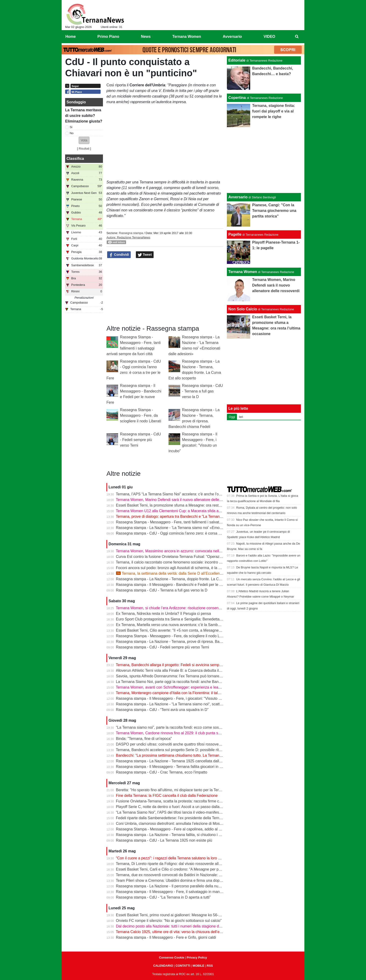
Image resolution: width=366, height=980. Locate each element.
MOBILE (198, 966)
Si (71, 127)
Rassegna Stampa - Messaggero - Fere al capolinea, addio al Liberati (174, 829)
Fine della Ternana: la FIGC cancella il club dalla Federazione (167, 796)
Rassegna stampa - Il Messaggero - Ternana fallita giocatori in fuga (171, 767)
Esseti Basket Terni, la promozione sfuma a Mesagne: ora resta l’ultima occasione (184, 505)
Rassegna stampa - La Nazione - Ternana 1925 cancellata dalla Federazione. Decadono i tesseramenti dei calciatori (212, 761)
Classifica (75, 159)
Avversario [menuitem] (232, 37)
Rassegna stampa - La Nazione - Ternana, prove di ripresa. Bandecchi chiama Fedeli (186, 642)
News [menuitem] (146, 37)
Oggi (232, 417)
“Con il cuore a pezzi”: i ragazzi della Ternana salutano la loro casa (171, 858)
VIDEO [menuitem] (269, 37)
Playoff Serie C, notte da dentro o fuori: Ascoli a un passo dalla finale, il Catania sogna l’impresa (195, 807)
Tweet (145, 255)
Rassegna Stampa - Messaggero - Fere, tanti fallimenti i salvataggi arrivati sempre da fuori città (195, 522)
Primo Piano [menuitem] (108, 37)
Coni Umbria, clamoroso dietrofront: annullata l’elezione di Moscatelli (173, 824)
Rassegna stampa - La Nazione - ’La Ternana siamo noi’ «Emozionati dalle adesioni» (186, 528)
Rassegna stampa (131, 233)
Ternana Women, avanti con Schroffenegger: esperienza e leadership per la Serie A (185, 687)
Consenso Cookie (172, 957)
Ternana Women (243, 272)
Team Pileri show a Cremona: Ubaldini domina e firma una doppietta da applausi (182, 880)
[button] (84, 140)
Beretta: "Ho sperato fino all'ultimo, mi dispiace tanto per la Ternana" (172, 790)
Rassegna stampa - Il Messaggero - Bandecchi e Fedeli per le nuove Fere (177, 585)
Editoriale (237, 60)
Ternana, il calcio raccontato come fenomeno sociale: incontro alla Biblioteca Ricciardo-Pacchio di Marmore (204, 562)
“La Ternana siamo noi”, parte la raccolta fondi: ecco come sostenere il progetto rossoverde (191, 727)
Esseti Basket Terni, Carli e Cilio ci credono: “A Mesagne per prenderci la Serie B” (183, 869)
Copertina (237, 98)
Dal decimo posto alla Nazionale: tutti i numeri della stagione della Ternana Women (185, 926)
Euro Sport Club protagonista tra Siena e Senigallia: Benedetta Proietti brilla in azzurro (187, 619)
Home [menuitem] (70, 37)
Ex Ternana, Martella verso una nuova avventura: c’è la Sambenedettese (176, 625)
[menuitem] (297, 37)
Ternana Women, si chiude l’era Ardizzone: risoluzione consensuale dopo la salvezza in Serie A (195, 608)
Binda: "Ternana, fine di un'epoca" (144, 739)
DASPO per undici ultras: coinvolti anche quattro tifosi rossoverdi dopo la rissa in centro (188, 744)
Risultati (84, 149)
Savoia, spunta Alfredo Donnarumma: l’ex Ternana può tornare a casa (174, 676)
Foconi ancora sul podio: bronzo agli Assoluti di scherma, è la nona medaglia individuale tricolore (196, 568)
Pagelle (235, 234)
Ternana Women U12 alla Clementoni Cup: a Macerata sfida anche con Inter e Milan (185, 511)
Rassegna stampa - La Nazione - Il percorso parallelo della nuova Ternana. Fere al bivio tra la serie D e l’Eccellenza (212, 886)
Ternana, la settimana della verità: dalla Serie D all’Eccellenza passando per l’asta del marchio (197, 573)
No (72, 133)
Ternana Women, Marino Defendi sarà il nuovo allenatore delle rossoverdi (177, 500)
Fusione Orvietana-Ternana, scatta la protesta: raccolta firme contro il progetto (181, 801)
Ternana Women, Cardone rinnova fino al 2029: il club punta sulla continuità (178, 733)
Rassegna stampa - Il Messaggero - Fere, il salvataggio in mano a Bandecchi (180, 892)
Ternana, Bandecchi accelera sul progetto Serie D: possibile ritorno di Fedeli (179, 750)
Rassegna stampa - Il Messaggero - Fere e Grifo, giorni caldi (166, 937)
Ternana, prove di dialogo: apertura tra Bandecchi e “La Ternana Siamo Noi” (178, 516)
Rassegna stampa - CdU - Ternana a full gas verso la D (202, 391)
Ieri (241, 417)
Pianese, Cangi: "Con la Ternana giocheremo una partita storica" (274, 211)
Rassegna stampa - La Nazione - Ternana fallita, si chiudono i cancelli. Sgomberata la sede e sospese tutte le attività (212, 835)
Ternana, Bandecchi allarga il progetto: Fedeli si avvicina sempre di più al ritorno (182, 665)
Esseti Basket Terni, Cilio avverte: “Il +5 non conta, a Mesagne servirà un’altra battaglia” (188, 630)
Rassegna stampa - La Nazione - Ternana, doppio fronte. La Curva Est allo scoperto (185, 579)
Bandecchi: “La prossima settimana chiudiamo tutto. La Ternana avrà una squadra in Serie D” (193, 755)
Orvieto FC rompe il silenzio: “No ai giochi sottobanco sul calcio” (169, 921)
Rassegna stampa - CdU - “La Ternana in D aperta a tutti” (163, 897)
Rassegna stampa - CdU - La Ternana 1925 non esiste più (164, 840)
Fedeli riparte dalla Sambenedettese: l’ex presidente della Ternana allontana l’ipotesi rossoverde (195, 818)
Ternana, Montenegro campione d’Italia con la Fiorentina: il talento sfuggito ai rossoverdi (188, 693)
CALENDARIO (163, 966)
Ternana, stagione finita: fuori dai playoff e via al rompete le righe (274, 111)
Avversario (238, 197)
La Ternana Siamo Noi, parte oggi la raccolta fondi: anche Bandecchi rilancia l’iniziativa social (193, 682)
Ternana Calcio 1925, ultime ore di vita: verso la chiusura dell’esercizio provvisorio (183, 932)
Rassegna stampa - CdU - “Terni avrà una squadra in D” (162, 710)
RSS (210, 966)
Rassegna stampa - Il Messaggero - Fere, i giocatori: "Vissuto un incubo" (176, 698)
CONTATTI (183, 966)
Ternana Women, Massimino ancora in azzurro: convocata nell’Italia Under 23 (180, 551)
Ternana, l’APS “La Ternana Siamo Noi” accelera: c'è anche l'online (171, 494)
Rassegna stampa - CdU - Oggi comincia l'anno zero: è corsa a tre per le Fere (181, 533)
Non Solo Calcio (243, 309)
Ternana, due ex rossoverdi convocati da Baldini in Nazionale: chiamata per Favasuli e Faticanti (195, 875)
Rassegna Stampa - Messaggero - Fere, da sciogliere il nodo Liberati (141, 415)
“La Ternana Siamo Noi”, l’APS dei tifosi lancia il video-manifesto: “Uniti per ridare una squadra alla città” (202, 812)
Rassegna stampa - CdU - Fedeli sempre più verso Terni (140, 440)
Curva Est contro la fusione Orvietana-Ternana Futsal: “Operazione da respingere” (184, 557)
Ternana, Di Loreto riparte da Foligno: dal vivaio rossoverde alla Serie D (175, 864)
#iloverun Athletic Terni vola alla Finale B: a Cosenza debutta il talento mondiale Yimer (187, 670)
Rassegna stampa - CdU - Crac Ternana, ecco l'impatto (162, 772)
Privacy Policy (197, 957)
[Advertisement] (264, 160)
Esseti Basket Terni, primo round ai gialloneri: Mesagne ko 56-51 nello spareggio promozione (193, 915)
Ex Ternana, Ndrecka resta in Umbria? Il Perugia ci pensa (164, 614)
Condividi (119, 255)
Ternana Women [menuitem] (187, 37)
